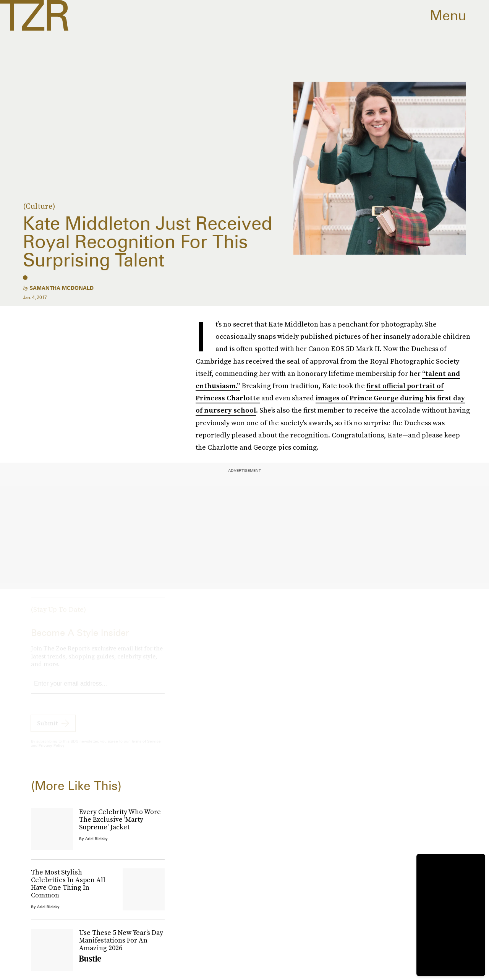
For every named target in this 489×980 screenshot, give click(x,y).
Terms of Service (146, 748)
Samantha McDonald (62, 288)
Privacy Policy (52, 752)
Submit (47, 730)
